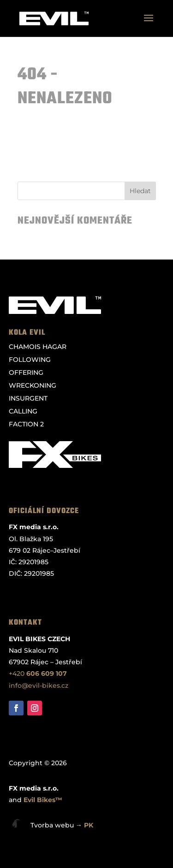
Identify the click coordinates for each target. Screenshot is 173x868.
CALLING (23, 411)
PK (89, 825)
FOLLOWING (30, 360)
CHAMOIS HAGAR (38, 347)
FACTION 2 (26, 424)
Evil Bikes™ (43, 800)
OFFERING (26, 372)
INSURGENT (28, 398)
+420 (38, 673)
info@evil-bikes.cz (39, 685)
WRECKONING (33, 385)
